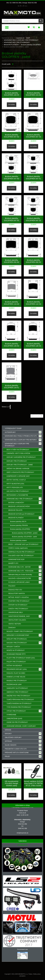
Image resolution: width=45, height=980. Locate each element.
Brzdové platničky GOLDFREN (31, 45)
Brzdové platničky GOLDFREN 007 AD (12, 136)
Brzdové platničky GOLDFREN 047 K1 (33, 178)
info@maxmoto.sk (22, 833)
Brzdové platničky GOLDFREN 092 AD (12, 261)
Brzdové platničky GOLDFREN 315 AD (33, 94)
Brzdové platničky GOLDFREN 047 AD (12, 178)
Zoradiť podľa (6, 64)
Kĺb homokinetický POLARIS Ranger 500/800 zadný (12, 783)
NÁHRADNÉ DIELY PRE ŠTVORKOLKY (17, 42)
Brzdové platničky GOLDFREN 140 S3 (33, 345)
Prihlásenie (19, 6)
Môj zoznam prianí (26, 6)
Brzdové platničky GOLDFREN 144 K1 (12, 387)
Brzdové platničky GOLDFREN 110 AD (12, 303)
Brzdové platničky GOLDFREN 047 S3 (33, 219)
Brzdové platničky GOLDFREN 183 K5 (12, 94)
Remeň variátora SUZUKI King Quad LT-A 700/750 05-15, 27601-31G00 (33, 783)
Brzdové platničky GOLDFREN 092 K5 (33, 261)
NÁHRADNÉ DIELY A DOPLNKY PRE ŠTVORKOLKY (21, 40)
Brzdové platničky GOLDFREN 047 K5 (12, 219)
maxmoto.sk (20, 38)
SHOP (28, 38)
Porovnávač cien (22, 949)
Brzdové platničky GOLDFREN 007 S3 (33, 136)
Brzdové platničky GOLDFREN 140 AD (12, 345)
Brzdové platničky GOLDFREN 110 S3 (33, 303)
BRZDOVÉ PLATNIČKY (11, 45)
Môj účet (22, 6)
